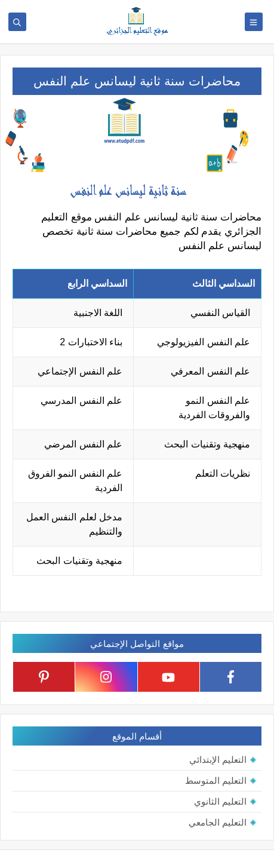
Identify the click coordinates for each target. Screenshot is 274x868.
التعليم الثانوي (220, 801)
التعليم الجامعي (218, 822)
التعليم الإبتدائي (218, 760)
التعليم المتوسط (216, 780)
